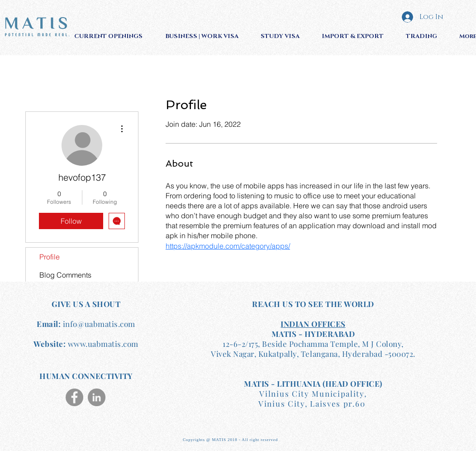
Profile (50, 257)
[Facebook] (74, 397)
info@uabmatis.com (99, 324)
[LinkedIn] (97, 397)
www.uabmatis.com (103, 344)
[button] (113, 36)
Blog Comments (65, 275)
